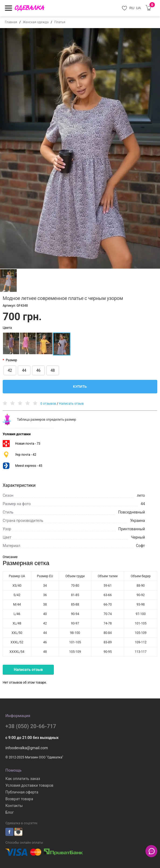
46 (39, 370)
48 (53, 370)
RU (132, 8)
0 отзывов (48, 404)
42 (10, 370)
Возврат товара (19, 799)
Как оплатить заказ (23, 779)
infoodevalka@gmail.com (27, 748)
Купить (80, 387)
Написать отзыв (71, 404)
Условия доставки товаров (29, 785)
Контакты (14, 806)
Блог (10, 812)
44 (24, 370)
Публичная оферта (22, 792)
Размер (11, 360)
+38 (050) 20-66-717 (31, 726)
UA (138, 8)
